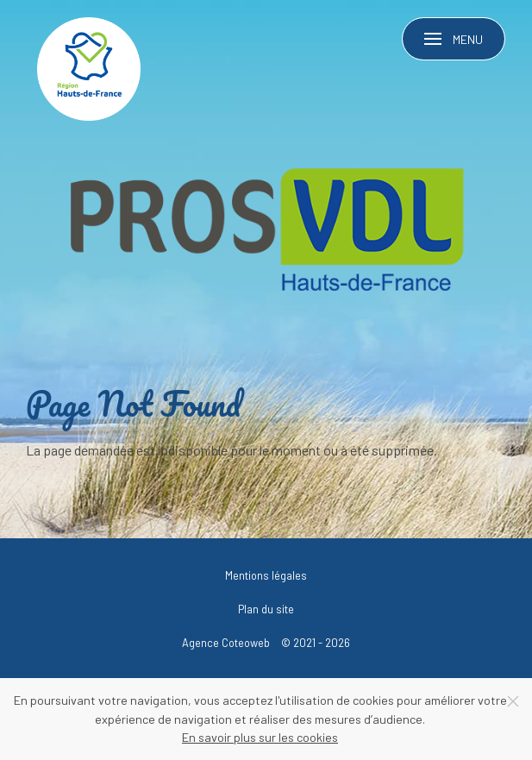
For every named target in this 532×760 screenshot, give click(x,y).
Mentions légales (266, 575)
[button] (454, 39)
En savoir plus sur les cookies (260, 737)
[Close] (513, 701)
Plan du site (266, 609)
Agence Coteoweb (226, 643)
